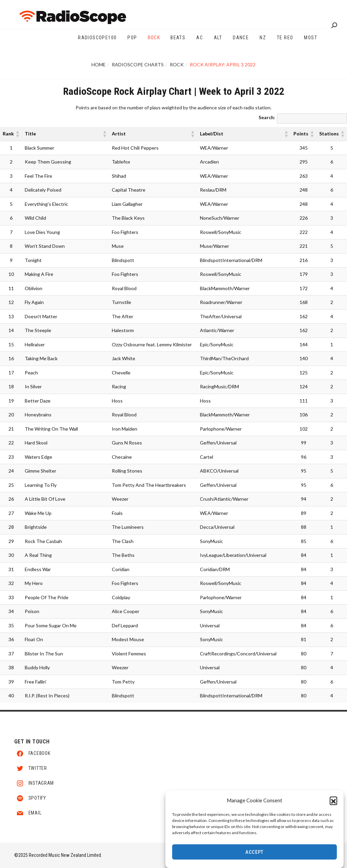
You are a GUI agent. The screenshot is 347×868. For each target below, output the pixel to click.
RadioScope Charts (138, 64)
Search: (267, 117)
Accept (254, 855)
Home (99, 64)
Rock (177, 64)
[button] (333, 804)
